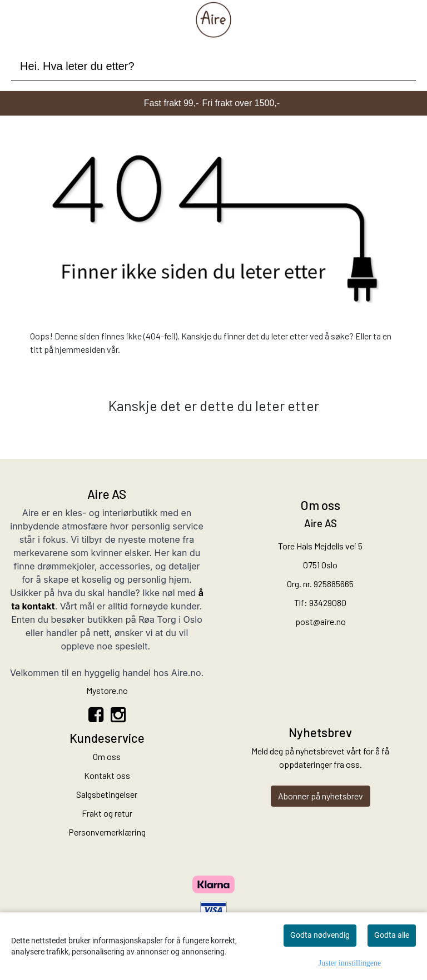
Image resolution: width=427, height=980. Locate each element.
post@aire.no (321, 621)
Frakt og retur (107, 813)
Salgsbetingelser (107, 794)
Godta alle (392, 935)
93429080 (328, 602)
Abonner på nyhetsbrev (321, 796)
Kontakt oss (107, 775)
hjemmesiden (80, 349)
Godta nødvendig (320, 935)
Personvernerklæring (107, 832)
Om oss (107, 756)
